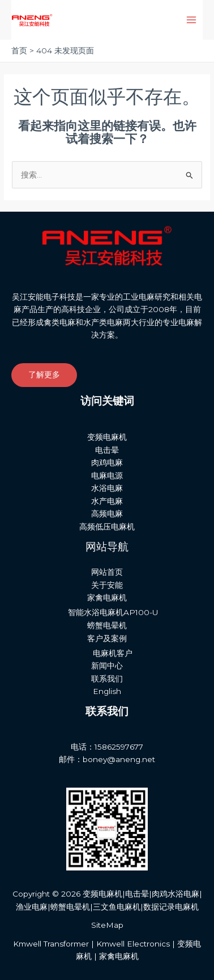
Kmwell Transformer (51, 944)
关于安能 (107, 585)
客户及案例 (107, 638)
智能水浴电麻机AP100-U (113, 612)
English (107, 691)
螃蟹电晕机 (107, 625)
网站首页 (107, 572)
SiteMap (107, 925)
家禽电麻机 (107, 598)
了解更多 (44, 375)
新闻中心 (107, 666)
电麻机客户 (113, 653)
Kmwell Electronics (133, 944)
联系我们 (107, 679)
